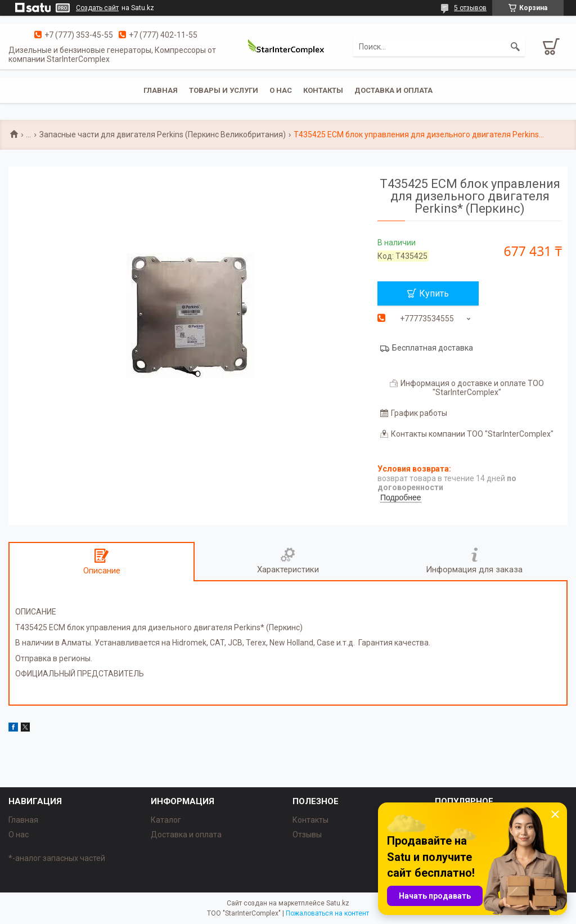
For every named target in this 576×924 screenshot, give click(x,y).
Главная (161, 90)
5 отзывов (470, 8)
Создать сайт (97, 8)
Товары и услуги (224, 90)
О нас (281, 90)
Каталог (166, 820)
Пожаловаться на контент (327, 913)
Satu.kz (338, 903)
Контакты (323, 90)
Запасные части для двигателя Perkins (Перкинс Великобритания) (163, 134)
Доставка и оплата (393, 90)
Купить (434, 293)
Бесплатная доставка (433, 348)
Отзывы (307, 835)
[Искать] (515, 47)
